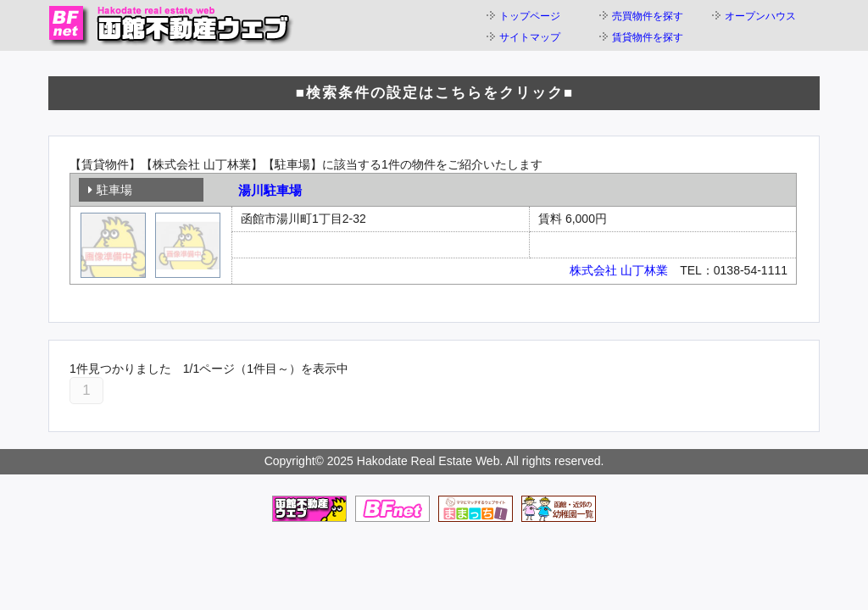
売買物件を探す (648, 16)
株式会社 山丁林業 (619, 270)
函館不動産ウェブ (171, 25)
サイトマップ (530, 37)
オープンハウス (760, 16)
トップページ (530, 16)
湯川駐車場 (270, 190)
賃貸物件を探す (648, 37)
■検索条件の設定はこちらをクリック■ (435, 93)
